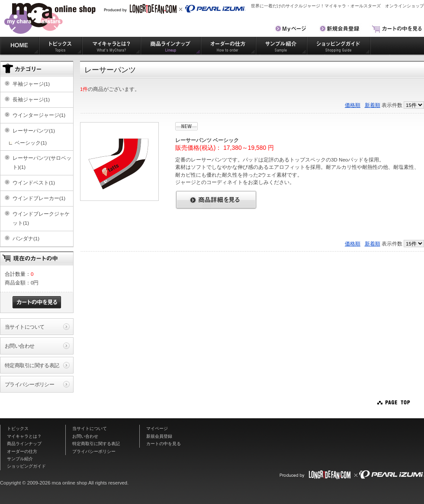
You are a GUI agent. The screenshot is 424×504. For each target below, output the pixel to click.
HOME (19, 46)
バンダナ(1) (26, 238)
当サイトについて (24, 327)
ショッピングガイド (339, 46)
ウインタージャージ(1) (39, 115)
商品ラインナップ (171, 46)
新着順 (373, 105)
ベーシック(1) (31, 143)
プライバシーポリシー (29, 384)
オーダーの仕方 (228, 46)
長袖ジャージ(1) (31, 99)
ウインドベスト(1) (34, 183)
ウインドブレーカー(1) (39, 198)
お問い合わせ (20, 346)
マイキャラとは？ (111, 46)
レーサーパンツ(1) (34, 131)
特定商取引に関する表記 (32, 365)
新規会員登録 (159, 436)
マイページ (157, 428)
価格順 (353, 105)
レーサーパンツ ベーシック (207, 140)
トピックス (61, 46)
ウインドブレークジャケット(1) (41, 218)
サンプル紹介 (281, 46)
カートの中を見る (164, 444)
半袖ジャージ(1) (31, 84)
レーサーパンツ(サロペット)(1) (42, 162)
